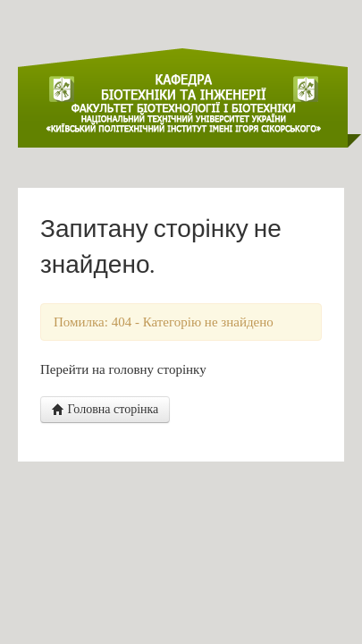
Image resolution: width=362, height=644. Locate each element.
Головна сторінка (105, 409)
